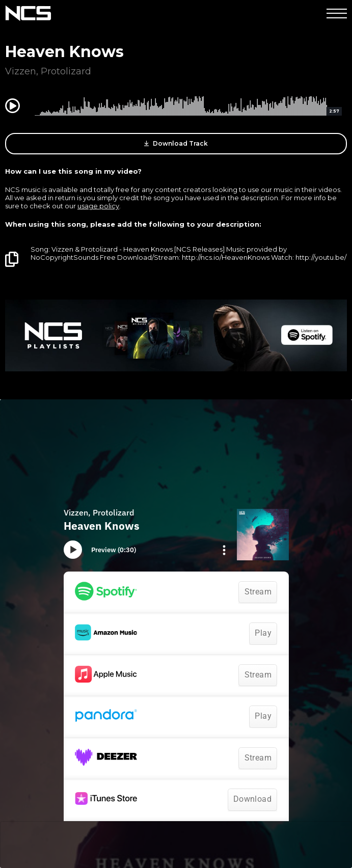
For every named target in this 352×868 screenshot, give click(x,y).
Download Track (176, 144)
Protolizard (66, 71)
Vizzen (21, 71)
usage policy (98, 206)
